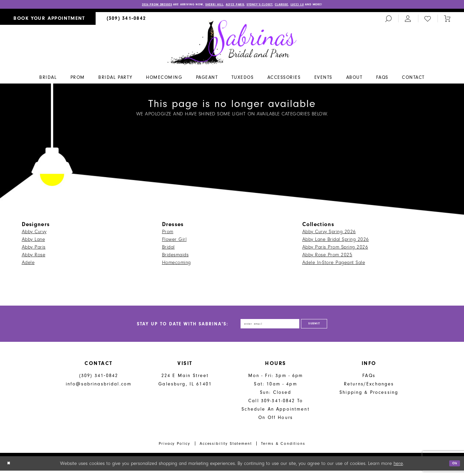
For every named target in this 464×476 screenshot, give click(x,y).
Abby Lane (34, 241)
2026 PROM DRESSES (124, 5)
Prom (168, 233)
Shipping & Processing (369, 398)
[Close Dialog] (10, 469)
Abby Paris (34, 248)
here (398, 469)
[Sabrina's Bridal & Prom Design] (232, 43)
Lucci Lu (326, 5)
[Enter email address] (264, 327)
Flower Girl (174, 241)
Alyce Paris (235, 5)
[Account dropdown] (408, 20)
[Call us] (126, 20)
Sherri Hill (206, 5)
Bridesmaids (175, 256)
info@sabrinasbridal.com (99, 389)
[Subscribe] (327, 327)
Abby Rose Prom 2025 (327, 256)
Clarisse (303, 5)
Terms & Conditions (283, 449)
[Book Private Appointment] (48, 20)
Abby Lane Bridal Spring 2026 (336, 241)
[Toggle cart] (447, 20)
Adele (28, 264)
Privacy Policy (174, 449)
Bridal (168, 248)
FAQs (369, 381)
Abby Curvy (34, 233)
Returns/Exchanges (369, 389)
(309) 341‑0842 (99, 381)
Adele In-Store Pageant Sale (334, 264)
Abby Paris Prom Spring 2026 (335, 248)
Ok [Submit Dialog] (453, 469)
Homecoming (176, 264)
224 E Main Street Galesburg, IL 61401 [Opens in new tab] (185, 385)
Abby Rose (34, 256)
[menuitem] (48, 20)
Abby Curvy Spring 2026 (329, 233)
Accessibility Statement (226, 449)
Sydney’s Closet (271, 5)
